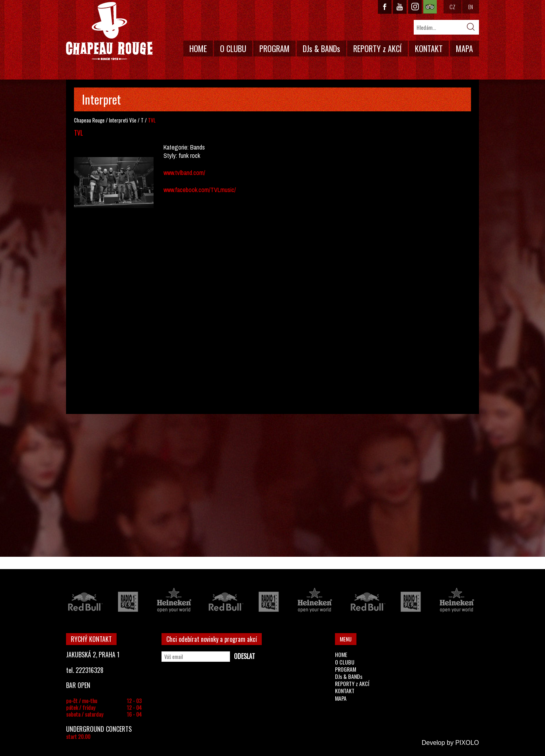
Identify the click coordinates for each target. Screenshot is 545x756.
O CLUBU (233, 49)
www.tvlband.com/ (184, 173)
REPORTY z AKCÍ (378, 49)
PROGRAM (274, 49)
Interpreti (119, 120)
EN (471, 7)
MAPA (464, 49)
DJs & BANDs (321, 49)
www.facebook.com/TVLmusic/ (200, 190)
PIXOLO (467, 743)
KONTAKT (429, 49)
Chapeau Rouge (89, 120)
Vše (133, 120)
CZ (453, 7)
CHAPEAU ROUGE (109, 31)
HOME (198, 49)
